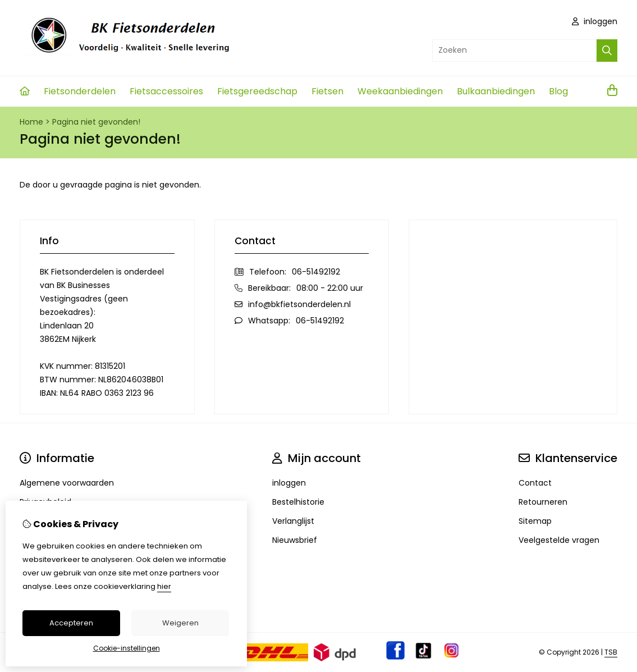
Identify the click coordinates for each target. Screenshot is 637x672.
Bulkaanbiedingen (496, 91)
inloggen (595, 21)
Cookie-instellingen (127, 648)
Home (31, 122)
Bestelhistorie (298, 502)
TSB (611, 652)
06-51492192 (316, 272)
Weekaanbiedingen (400, 91)
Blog (558, 91)
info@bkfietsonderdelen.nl (299, 304)
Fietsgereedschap (257, 91)
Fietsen (327, 91)
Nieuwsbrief (295, 540)
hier (164, 586)
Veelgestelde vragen (559, 540)
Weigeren (180, 623)
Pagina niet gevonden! (96, 122)
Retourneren (543, 502)
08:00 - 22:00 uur (330, 288)
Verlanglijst (293, 521)
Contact (535, 483)
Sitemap (535, 521)
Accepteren (71, 623)
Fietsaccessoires (166, 91)
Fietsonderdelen (80, 91)
